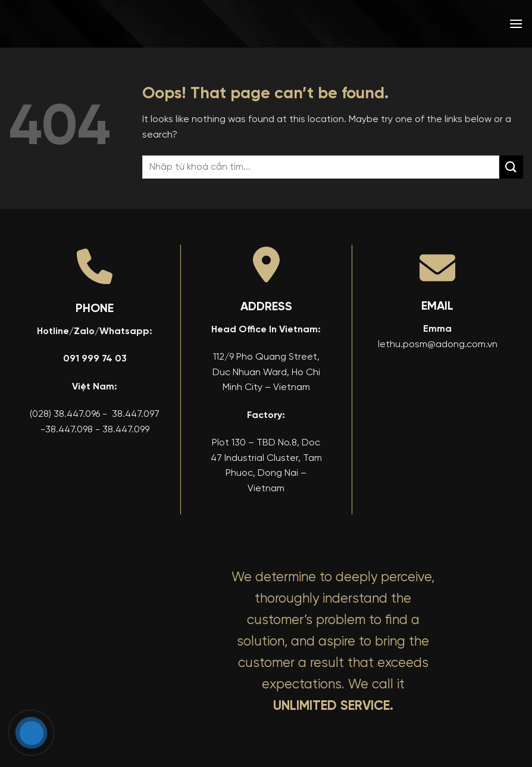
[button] (516, 24)
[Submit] (511, 167)
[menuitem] (430, 24)
